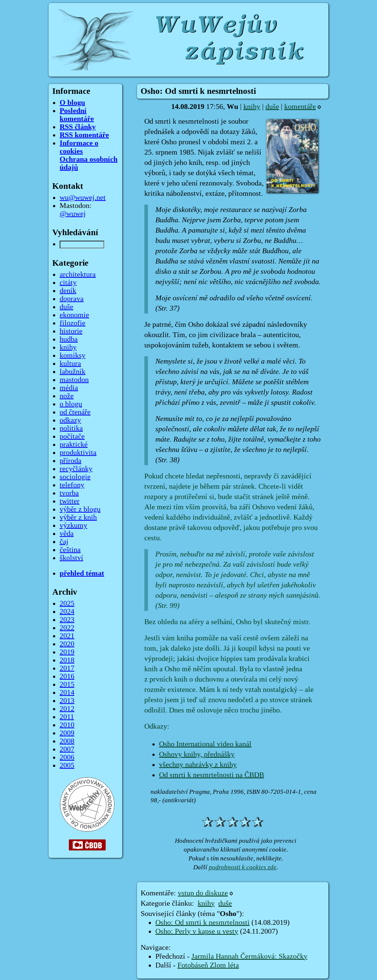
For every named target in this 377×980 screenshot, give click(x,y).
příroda (71, 461)
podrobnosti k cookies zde (243, 867)
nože (67, 396)
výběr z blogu (80, 509)
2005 (67, 765)
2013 (67, 701)
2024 (67, 612)
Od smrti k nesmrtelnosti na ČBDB (212, 775)
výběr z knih (78, 517)
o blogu (71, 404)
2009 (67, 733)
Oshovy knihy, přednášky (197, 754)
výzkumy (73, 526)
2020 (67, 644)
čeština (70, 550)
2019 (67, 652)
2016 (67, 676)
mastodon (74, 380)
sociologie (75, 477)
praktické (74, 445)
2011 (67, 717)
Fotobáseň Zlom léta (208, 965)
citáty (68, 283)
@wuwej (73, 214)
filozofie (73, 323)
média (69, 388)
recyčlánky (76, 469)
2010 (67, 725)
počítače (72, 436)
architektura (78, 275)
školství (71, 558)
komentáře (300, 107)
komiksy (73, 355)
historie (71, 331)
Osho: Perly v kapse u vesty (197, 931)
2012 (67, 709)
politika (71, 428)
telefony (72, 485)
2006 (67, 757)
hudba (69, 339)
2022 (67, 628)
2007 (67, 749)
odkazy (70, 420)
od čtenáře (75, 412)
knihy (252, 107)
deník (68, 291)
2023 (67, 620)
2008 (67, 741)
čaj (64, 542)
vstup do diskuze (203, 893)
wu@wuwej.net (83, 198)
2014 (67, 693)
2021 (67, 636)
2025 (67, 604)
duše (272, 107)
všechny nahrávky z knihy (198, 765)
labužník (73, 372)
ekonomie (74, 315)
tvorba (69, 493)
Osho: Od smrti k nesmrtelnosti (202, 923)
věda (67, 534)
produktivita (78, 453)
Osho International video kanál (205, 744)
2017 (67, 668)
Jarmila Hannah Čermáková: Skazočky (249, 956)
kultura (70, 364)
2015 (67, 684)
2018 (67, 660)
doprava (72, 299)
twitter (70, 501)
